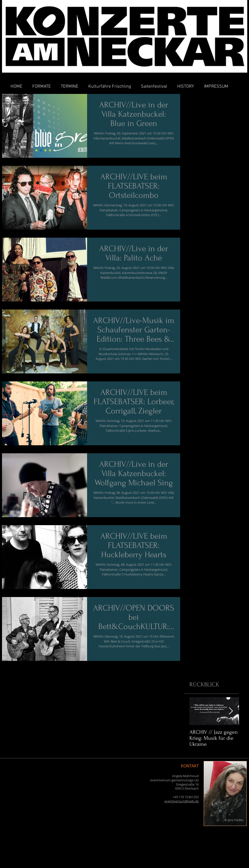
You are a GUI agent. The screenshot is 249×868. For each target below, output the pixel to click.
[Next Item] (231, 711)
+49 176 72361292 (186, 797)
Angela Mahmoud (185, 776)
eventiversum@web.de (182, 801)
